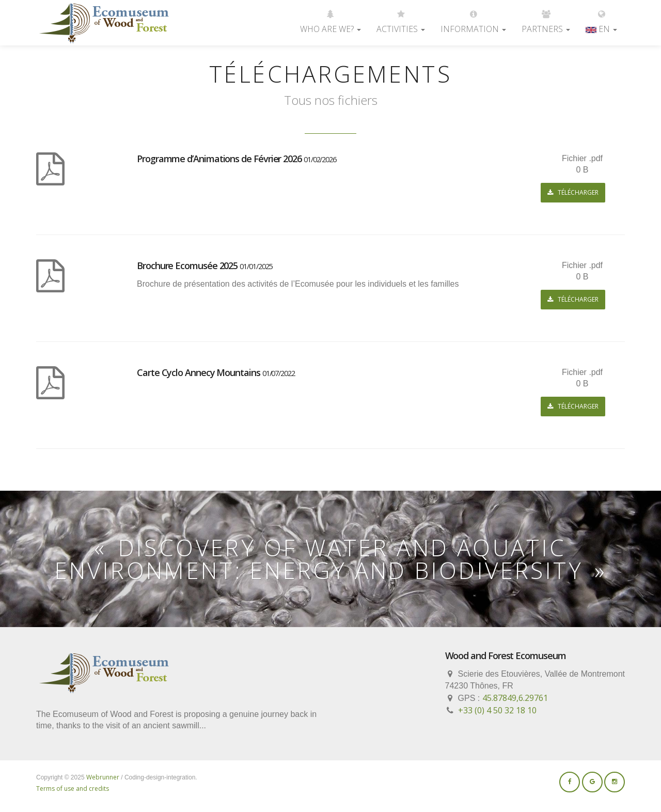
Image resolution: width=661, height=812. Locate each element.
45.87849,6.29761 (515, 698)
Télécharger (573, 192)
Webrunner (103, 777)
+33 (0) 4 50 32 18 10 (497, 710)
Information (473, 17)
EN (601, 17)
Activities (401, 17)
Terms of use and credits (73, 788)
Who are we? (330, 17)
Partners (546, 17)
